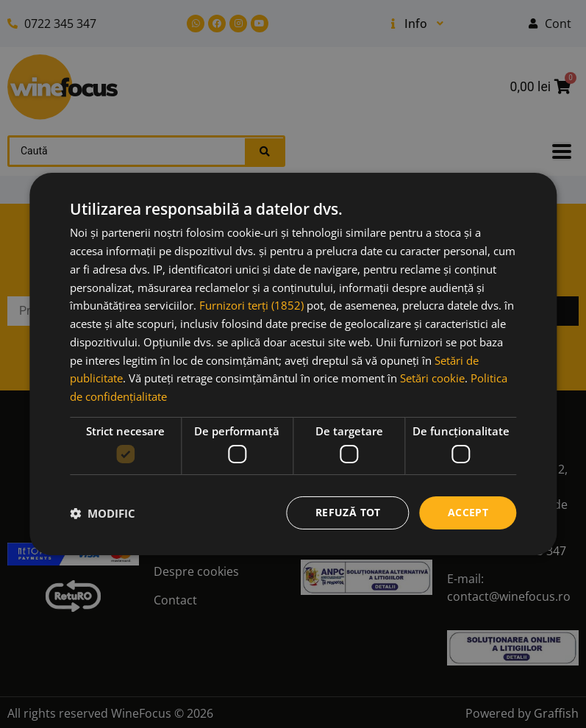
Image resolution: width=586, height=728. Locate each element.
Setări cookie (432, 378)
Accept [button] (468, 512)
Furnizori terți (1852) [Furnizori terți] (251, 305)
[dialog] (293, 364)
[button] (103, 513)
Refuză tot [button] (348, 512)
